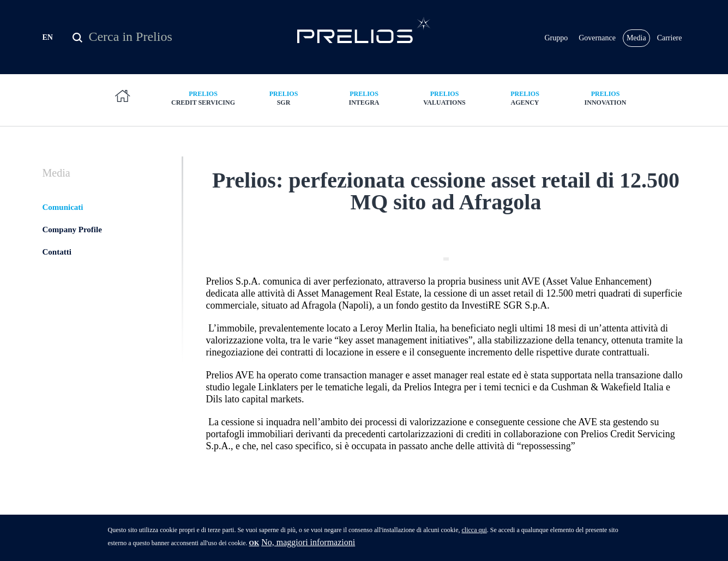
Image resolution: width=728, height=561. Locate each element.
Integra (364, 98)
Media (636, 38)
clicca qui (474, 534)
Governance (597, 38)
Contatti (57, 252)
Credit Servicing (203, 98)
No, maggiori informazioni (308, 546)
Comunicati (63, 207)
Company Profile (72, 230)
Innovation (605, 98)
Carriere (670, 38)
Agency (525, 98)
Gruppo (556, 38)
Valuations (444, 98)
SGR (284, 98)
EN (48, 37)
